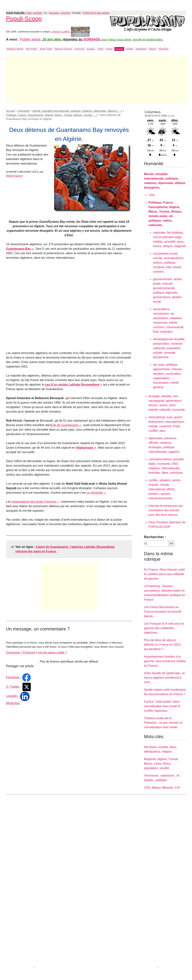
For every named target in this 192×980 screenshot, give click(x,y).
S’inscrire (29, 652)
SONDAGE (92, 39)
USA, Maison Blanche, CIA (162, 788)
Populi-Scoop (24, 19)
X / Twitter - (19, 687)
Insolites (130, 49)
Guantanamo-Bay (18, 249)
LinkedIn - (18, 696)
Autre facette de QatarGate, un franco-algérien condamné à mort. (165, 678)
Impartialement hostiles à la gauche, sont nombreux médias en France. (165, 661)
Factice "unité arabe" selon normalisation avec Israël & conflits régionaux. (162, 706)
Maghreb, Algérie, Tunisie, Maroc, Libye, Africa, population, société (161, 764)
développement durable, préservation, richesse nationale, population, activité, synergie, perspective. (169, 348)
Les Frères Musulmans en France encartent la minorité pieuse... (163, 612)
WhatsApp (13, 703)
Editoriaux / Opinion (15, 49)
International (141, 49)
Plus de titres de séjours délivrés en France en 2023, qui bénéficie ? (163, 645)
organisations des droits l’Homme (34, 502)
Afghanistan (85, 448)
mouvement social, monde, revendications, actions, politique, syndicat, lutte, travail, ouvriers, (168, 263)
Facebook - (19, 677)
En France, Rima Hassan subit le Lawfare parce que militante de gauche (164, 574)
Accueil (10, 111)
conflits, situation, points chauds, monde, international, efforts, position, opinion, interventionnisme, (164, 489)
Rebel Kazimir (14, 176)
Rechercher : (155, 537)
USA (152, 195)
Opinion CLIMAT (70, 32)
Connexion (13, 652)
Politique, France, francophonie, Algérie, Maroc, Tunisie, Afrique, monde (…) (52, 115)
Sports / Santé (46, 49)
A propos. (91, 49)
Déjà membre (34, 13)
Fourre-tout (79, 49)
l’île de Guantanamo (65, 425)
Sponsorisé (163, 49)
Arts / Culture (32, 49)
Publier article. (31, 39)
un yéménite (95, 493)
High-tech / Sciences (63, 49)
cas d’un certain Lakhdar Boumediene (72, 385)
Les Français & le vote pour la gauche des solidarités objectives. (164, 628)
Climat (100, 49)
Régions (153, 49)
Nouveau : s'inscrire (60, 13)
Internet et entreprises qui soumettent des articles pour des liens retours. (165, 510)
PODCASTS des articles (96, 13)
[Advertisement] (97, 80)
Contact (109, 49)
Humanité (119, 49)
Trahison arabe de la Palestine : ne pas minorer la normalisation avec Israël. (163, 723)
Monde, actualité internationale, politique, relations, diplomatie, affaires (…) (77, 111)
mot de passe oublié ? (52, 652)
